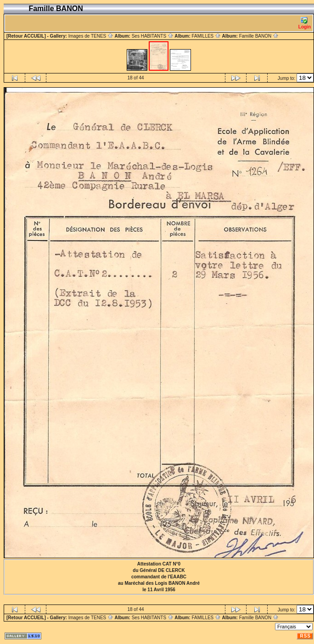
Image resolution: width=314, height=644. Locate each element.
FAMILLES (206, 36)
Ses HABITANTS (153, 36)
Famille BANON (259, 36)
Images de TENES (91, 36)
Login (305, 23)
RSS (305, 636)
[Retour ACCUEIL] (26, 36)
